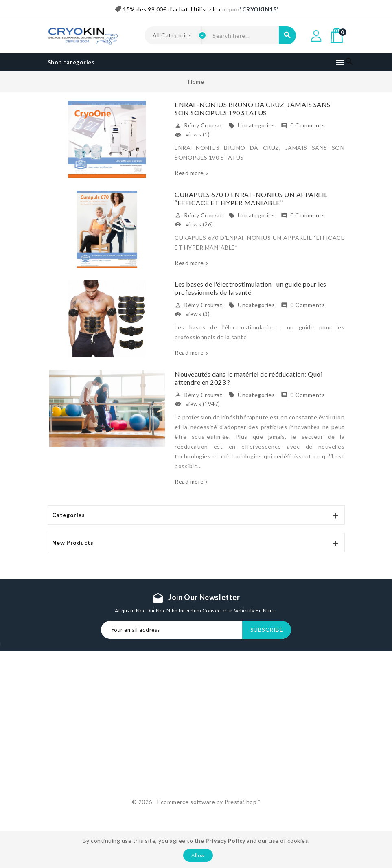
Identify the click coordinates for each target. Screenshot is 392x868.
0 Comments (303, 125)
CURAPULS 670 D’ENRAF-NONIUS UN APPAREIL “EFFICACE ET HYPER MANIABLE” (251, 198)
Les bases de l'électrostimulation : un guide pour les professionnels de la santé (251, 288)
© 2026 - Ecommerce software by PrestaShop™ (196, 802)
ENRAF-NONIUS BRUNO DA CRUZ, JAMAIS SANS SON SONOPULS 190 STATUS (253, 108)
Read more (189, 173)
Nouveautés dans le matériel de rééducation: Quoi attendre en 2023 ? (249, 378)
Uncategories (252, 125)
